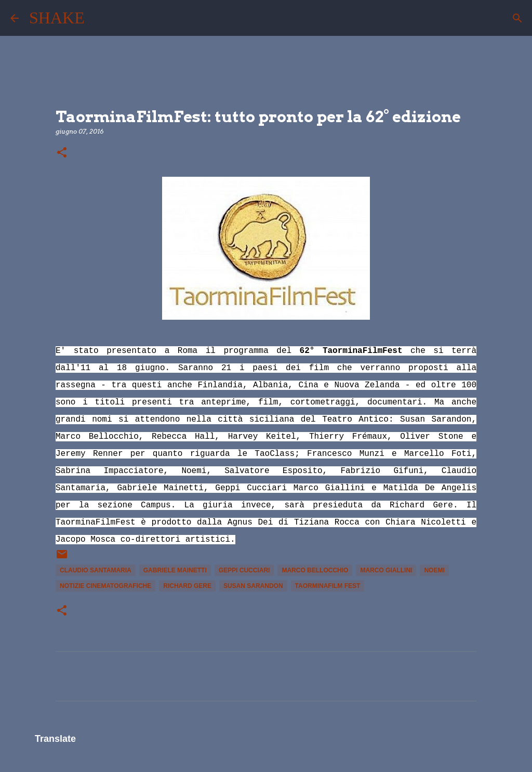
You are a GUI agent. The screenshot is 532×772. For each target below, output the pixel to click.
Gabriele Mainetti (175, 570)
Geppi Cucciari (244, 570)
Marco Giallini (386, 570)
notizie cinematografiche (105, 586)
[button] (62, 153)
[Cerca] (99, 18)
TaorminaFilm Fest (328, 586)
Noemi (434, 570)
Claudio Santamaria (96, 570)
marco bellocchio (315, 570)
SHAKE (57, 18)
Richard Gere (187, 586)
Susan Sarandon (253, 586)
